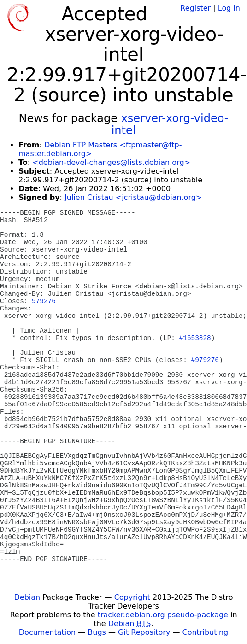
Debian (27, 597)
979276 (44, 301)
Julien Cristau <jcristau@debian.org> (133, 197)
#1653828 (195, 338)
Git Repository (144, 632)
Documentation (47, 632)
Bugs (97, 632)
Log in (229, 8)
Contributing (206, 632)
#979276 (205, 360)
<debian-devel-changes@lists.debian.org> (111, 162)
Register (195, 8)
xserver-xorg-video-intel (170, 124)
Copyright (132, 597)
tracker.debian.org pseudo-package (163, 615)
